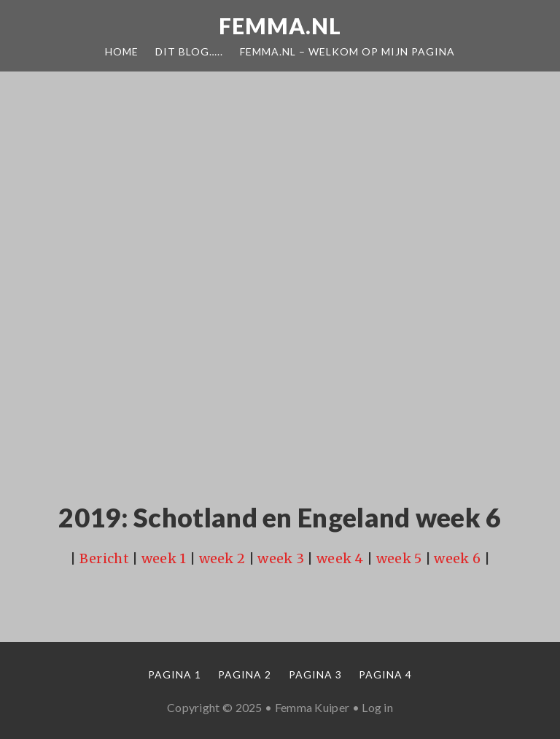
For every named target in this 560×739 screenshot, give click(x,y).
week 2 (222, 558)
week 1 (164, 558)
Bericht (104, 558)
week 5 (399, 558)
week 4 (340, 558)
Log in (377, 707)
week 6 (457, 558)
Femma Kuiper (312, 707)
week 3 (281, 558)
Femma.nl (280, 26)
